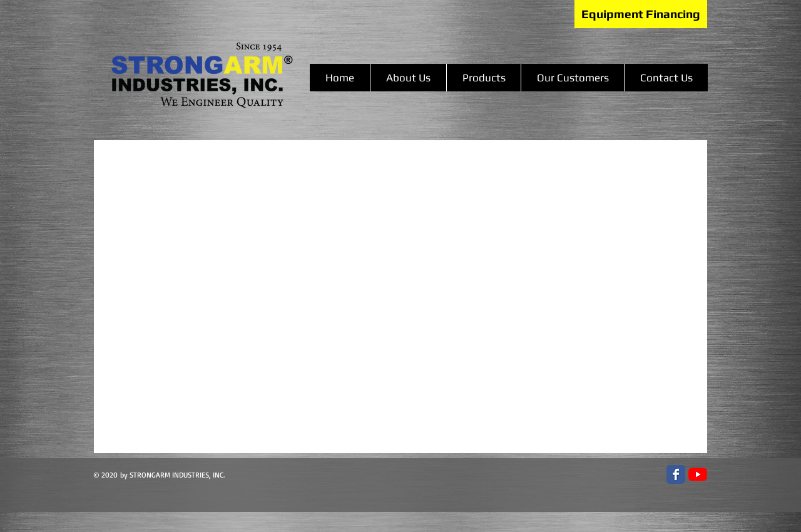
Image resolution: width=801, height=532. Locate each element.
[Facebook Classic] (676, 474)
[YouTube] (698, 474)
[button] (483, 78)
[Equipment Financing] (641, 14)
